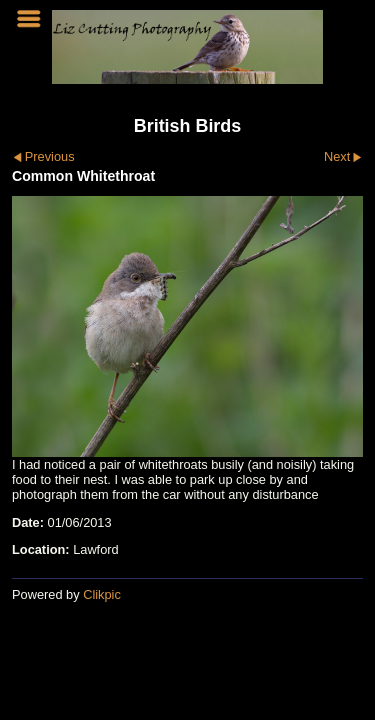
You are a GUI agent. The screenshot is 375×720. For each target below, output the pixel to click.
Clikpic (102, 594)
